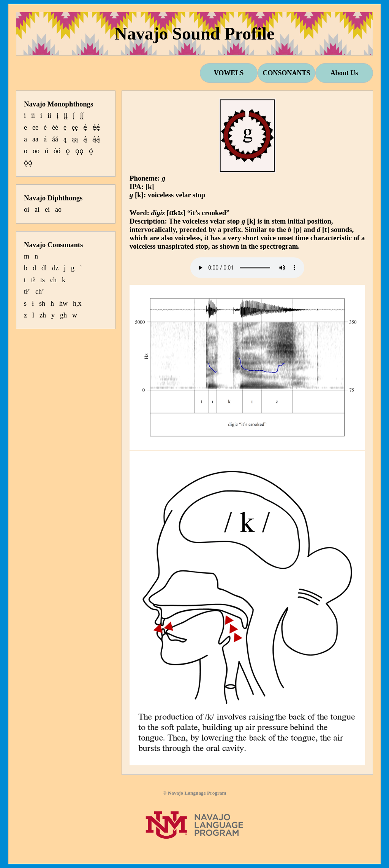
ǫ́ (91, 151)
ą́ (85, 139)
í (41, 116)
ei (47, 209)
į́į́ (82, 116)
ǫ (68, 151)
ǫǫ (79, 151)
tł (33, 280)
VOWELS (229, 73)
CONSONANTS (286, 73)
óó (57, 151)
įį (66, 116)
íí (49, 116)
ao (58, 209)
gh (63, 315)
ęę (75, 127)
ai (37, 209)
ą (65, 139)
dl (44, 268)
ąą (75, 139)
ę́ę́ (96, 127)
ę (65, 127)
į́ (74, 116)
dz (55, 268)
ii (33, 116)
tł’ (27, 292)
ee (35, 127)
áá (55, 139)
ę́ (85, 127)
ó (47, 151)
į (58, 116)
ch (53, 280)
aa (35, 139)
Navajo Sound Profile (195, 34)
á (45, 139)
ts (43, 280)
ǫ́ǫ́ (28, 163)
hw (63, 303)
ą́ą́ (96, 139)
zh (43, 315)
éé (55, 127)
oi (27, 209)
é (45, 127)
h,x (77, 303)
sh (42, 303)
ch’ (40, 292)
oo (36, 151)
